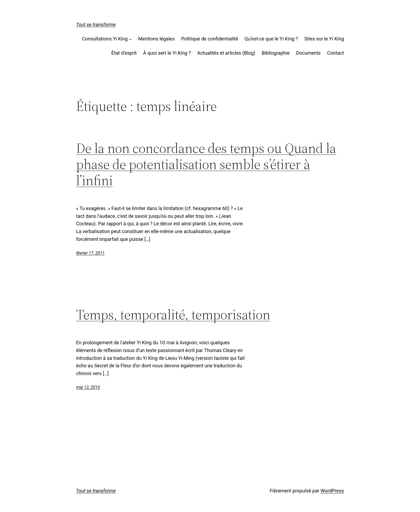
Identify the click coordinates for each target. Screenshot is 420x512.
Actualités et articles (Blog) (226, 53)
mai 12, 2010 (88, 387)
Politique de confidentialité (209, 39)
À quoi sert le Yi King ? (167, 53)
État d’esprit (124, 53)
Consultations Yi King (105, 39)
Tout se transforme (96, 25)
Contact (335, 53)
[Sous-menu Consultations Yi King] (130, 39)
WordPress (332, 491)
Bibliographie (276, 53)
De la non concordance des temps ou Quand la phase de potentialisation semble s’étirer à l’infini (206, 164)
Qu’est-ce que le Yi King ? (271, 39)
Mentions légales (156, 39)
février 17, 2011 (90, 253)
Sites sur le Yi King (324, 39)
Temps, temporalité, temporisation (173, 315)
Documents (308, 53)
